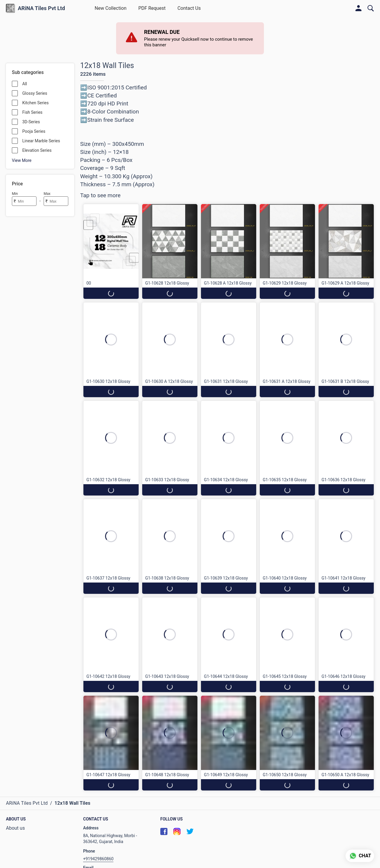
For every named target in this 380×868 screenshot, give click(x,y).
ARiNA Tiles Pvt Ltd (41, 8)
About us (15, 828)
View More (22, 160)
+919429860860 (98, 859)
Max (47, 194)
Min (15, 194)
